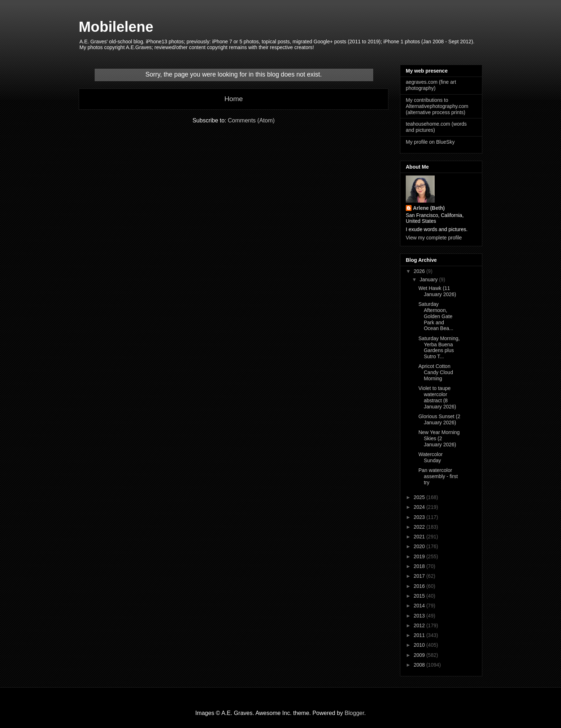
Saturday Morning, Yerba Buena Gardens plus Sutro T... (439, 347)
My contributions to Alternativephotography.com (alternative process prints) (437, 106)
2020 (420, 546)
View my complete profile (434, 238)
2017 (420, 576)
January (429, 279)
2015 (420, 596)
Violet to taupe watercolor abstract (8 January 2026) (437, 397)
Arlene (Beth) (429, 208)
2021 (420, 537)
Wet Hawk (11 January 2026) (437, 291)
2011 (420, 635)
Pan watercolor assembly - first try (438, 476)
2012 (420, 625)
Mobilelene (116, 27)
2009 (420, 655)
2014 (420, 606)
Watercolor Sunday (430, 457)
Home (233, 99)
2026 (420, 271)
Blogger (354, 713)
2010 (420, 645)
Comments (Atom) (251, 120)
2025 (420, 497)
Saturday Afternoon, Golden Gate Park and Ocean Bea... (436, 316)
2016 (420, 586)
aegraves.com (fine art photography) (431, 85)
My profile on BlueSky (430, 142)
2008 (420, 665)
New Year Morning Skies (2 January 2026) (439, 438)
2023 (420, 517)
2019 (420, 556)
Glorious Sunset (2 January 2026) (439, 419)
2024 (420, 507)
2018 (420, 566)
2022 (420, 527)
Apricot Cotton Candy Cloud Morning (436, 372)
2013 (420, 616)
